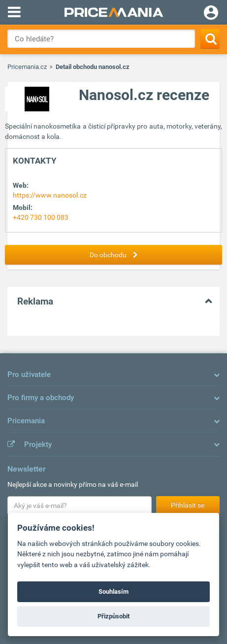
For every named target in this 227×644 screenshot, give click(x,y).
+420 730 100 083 (41, 217)
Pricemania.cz (27, 67)
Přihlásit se (188, 505)
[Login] (211, 14)
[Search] (210, 39)
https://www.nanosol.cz (50, 195)
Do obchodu (116, 255)
